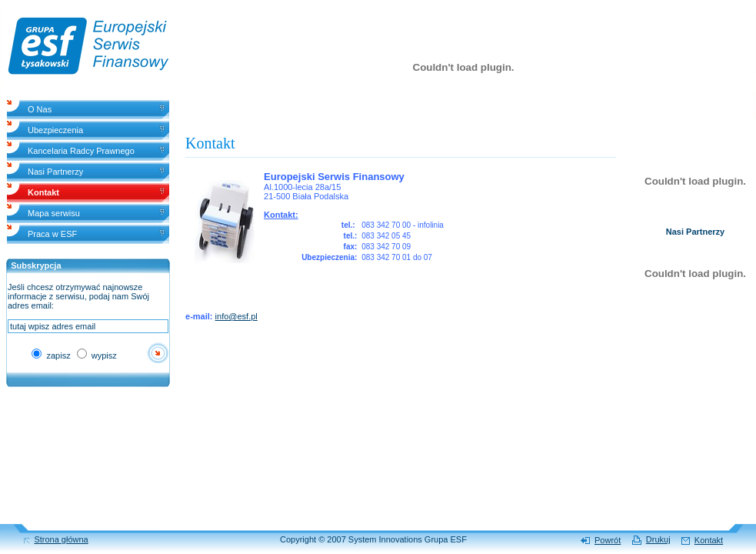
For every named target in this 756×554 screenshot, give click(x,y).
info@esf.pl (236, 316)
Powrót (608, 540)
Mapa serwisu (54, 213)
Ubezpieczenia (55, 130)
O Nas (40, 109)
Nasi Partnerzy (55, 172)
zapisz (51, 355)
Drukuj (658, 539)
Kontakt (709, 540)
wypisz (97, 355)
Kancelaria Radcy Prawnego (81, 151)
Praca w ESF (52, 234)
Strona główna (61, 539)
